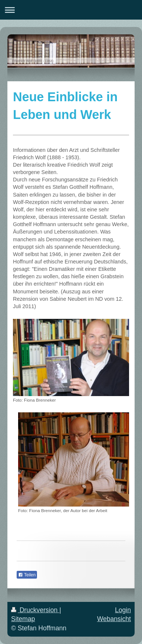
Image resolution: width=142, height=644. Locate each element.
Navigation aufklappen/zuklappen (71, 10)
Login (123, 610)
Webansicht (114, 619)
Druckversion (35, 610)
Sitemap (23, 619)
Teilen (27, 575)
